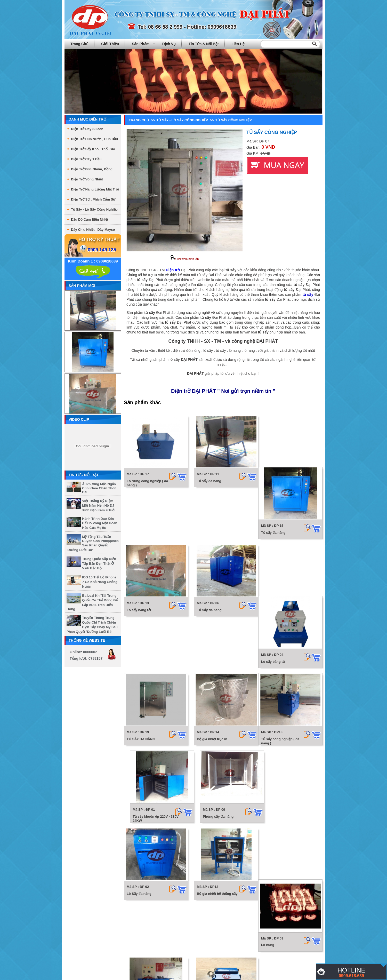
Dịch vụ (169, 44)
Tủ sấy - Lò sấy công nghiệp (94, 209)
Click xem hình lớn (185, 259)
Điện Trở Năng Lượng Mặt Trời (95, 189)
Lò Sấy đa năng (269, 713)
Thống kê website (87, 640)
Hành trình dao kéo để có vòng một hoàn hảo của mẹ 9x (100, 523)
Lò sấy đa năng (269, 791)
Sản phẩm (141, 44)
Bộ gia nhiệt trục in (210, 636)
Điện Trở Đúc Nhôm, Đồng (92, 169)
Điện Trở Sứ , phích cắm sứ (93, 199)
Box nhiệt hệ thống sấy (275, 868)
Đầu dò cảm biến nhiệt (90, 220)
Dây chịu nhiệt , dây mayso (93, 230)
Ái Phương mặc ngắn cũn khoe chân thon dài (99, 488)
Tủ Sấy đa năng (207, 558)
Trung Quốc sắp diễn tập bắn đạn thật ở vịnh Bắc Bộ (99, 564)
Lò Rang (133, 945)
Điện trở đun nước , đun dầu (94, 139)
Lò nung (201, 790)
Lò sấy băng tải (139, 558)
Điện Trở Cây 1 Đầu (86, 159)
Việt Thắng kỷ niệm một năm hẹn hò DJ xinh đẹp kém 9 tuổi (99, 505)
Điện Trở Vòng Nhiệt (87, 179)
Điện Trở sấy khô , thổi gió (93, 149)
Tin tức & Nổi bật (204, 44)
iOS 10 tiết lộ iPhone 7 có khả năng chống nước (100, 582)
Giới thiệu (110, 44)
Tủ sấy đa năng (207, 481)
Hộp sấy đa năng (208, 868)
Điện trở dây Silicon (87, 129)
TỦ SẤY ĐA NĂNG (141, 636)
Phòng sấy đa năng (210, 713)
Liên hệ (238, 44)
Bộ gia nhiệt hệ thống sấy (147, 791)
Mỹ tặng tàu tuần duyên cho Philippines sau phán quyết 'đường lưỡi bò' (93, 543)
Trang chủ (79, 44)
